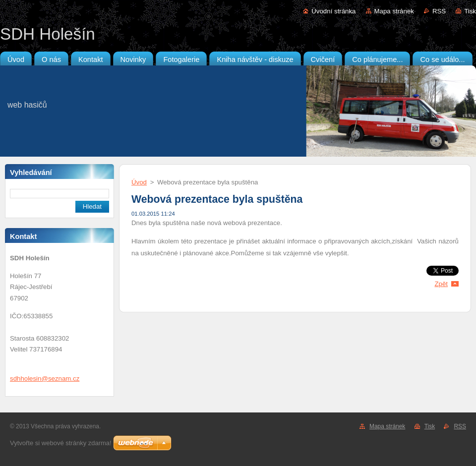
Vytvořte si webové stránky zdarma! (61, 443)
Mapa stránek (394, 11)
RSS (439, 11)
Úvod (139, 182)
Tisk (470, 11)
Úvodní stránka (333, 11)
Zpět (441, 284)
